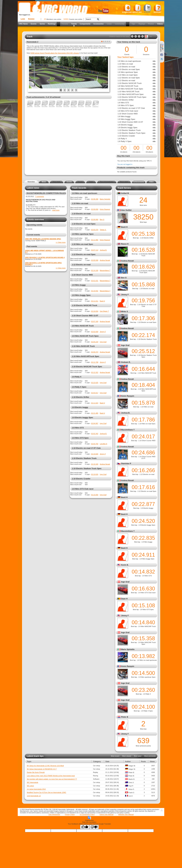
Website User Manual (126, 814)
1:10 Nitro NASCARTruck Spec (86, 356)
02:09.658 (95, 209)
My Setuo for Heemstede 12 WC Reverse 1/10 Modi (45, 766)
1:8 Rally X (77, 377)
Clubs (109, 24)
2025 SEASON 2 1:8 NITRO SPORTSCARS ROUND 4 (45, 257)
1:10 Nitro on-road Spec (82, 244)
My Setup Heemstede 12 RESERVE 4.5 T (42, 769)
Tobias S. (103, 230)
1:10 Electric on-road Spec (84, 224)
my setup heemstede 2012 (36, 789)
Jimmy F (103, 332)
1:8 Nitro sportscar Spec (83, 234)
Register (31, 19)
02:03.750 (95, 444)
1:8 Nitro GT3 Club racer (83, 489)
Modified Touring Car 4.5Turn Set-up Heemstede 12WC (47, 792)
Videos (160, 24)
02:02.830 (95, 332)
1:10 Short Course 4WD (82, 275)
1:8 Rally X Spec (79, 387)
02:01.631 (95, 281)
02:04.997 (95, 423)
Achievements (139, 182)
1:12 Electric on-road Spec (84, 254)
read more (56, 210)
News (44, 182)
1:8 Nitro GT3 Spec (80, 438)
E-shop (147, 9)
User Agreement (54, 814)
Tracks (74, 24)
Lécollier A (103, 444)
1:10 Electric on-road (81, 214)
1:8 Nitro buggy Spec (81, 295)
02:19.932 (95, 291)
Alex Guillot (126, 210)
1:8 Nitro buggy (79, 285)
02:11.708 (95, 362)
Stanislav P (126, 463)
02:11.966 (95, 240)
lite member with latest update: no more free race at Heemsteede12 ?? (52, 779)
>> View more (61, 242)
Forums (65, 24)
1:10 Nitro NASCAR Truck (83, 346)
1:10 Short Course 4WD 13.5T (85, 316)
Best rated (138, 756)
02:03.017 (95, 393)
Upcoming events (34, 225)
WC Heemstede (33, 782)
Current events (33, 235)
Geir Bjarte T (104, 311)
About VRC (137, 9)
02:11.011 (95, 301)
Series (42, 24)
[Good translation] (85, 827)
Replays (142, 24)
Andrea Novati (105, 260)
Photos (151, 24)
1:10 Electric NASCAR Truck (84, 305)
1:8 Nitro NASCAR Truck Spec (85, 336)
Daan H (124, 599)
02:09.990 (95, 219)
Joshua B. (103, 250)
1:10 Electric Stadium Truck (84, 458)
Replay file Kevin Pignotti (36, 772)
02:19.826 (95, 454)
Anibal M (125, 193)
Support (158, 9)
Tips (133, 24)
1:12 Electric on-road (81, 265)
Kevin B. (125, 565)
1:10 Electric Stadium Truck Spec (87, 468)
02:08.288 (95, 199)
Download (127, 9)
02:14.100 (95, 270)
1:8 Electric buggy (80, 407)
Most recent (115, 756)
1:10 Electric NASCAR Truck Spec (87, 366)
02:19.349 (95, 464)
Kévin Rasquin (105, 209)
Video (151, 182)
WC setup (30, 786)
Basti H (102, 301)
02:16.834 (95, 311)
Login (23, 19)
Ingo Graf (103, 342)
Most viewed (127, 756)
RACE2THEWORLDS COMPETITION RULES (46, 193)
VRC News (23, 24)
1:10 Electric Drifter (80, 397)
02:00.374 (95, 352)
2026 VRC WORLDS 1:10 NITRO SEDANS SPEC (43, 239)
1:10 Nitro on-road (80, 203)
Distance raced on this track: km (131, 37)
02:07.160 (95, 321)
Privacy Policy (70, 814)
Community (120, 24)
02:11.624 (95, 403)
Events (34, 24)
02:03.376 (95, 230)
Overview (31, 182)
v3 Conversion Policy (87, 814)
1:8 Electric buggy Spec (82, 417)
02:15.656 (95, 495)
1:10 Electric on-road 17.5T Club (86, 448)
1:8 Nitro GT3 (78, 428)
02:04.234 (95, 342)
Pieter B (125, 717)
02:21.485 (95, 413)
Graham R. (126, 362)
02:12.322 (95, 372)
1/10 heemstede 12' (34, 796)
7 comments (40, 196)
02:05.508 (95, 260)
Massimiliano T (105, 270)
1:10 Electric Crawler (81, 479)
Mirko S (125, 311)
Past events (32, 246)
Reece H (125, 244)
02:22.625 (95, 383)
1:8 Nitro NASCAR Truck (83, 326)
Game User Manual (106, 814)
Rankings (52, 24)
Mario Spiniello (105, 199)
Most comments (150, 756)
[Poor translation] (94, 827)
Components (85, 24)
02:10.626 (95, 474)
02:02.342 (95, 434)
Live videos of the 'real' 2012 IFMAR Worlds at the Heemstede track (51, 776)
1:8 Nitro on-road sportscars (85, 193)
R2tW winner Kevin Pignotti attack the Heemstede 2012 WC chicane (55, 53)
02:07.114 (95, 250)
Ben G (102, 219)
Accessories (98, 24)
